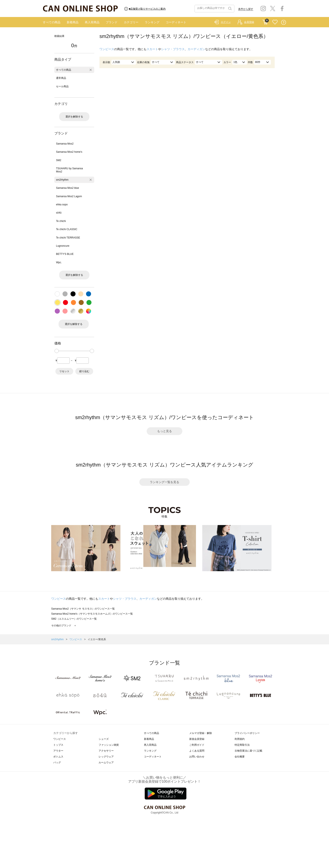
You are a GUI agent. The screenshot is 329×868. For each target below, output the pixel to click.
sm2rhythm (62, 180)
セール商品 (62, 86)
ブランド (112, 22)
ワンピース (107, 49)
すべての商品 (52, 22)
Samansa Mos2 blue (67, 188)
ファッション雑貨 (109, 745)
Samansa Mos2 (65, 144)
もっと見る (164, 431)
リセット (64, 371)
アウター (58, 751)
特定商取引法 (242, 745)
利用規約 (240, 739)
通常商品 (61, 78)
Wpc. (59, 262)
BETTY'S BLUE (65, 254)
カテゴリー (131, 22)
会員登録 (249, 22)
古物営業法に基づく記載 (248, 751)
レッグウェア (106, 757)
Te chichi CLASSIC (67, 229)
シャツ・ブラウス (173, 49)
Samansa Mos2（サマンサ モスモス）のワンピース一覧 (83, 609)
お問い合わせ (197, 757)
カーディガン (196, 49)
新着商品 (73, 22)
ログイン (226, 22)
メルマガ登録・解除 (201, 733)
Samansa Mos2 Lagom (69, 196)
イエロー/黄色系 (97, 639)
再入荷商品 (92, 22)
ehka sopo (62, 205)
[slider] (57, 351)
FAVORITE (275, 22)
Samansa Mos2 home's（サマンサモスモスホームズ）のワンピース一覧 (92, 614)
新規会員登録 (197, 739)
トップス (58, 745)
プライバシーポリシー (247, 733)
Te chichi (61, 221)
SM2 (59, 160)
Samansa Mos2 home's (69, 152)
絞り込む (84, 371)
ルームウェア (106, 762)
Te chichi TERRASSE (68, 238)
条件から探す (246, 9)
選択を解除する (74, 117)
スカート (152, 49)
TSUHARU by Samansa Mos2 (69, 170)
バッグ (57, 762)
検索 (230, 9)
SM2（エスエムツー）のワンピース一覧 (74, 619)
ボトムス (58, 757)
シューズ (104, 739)
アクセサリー (106, 751)
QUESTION (284, 22)
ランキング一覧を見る (164, 482)
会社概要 (240, 757)
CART (265, 21)
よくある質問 (197, 751)
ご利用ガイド (197, 745)
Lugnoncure (63, 246)
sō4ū (59, 213)
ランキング (152, 22)
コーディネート (176, 22)
